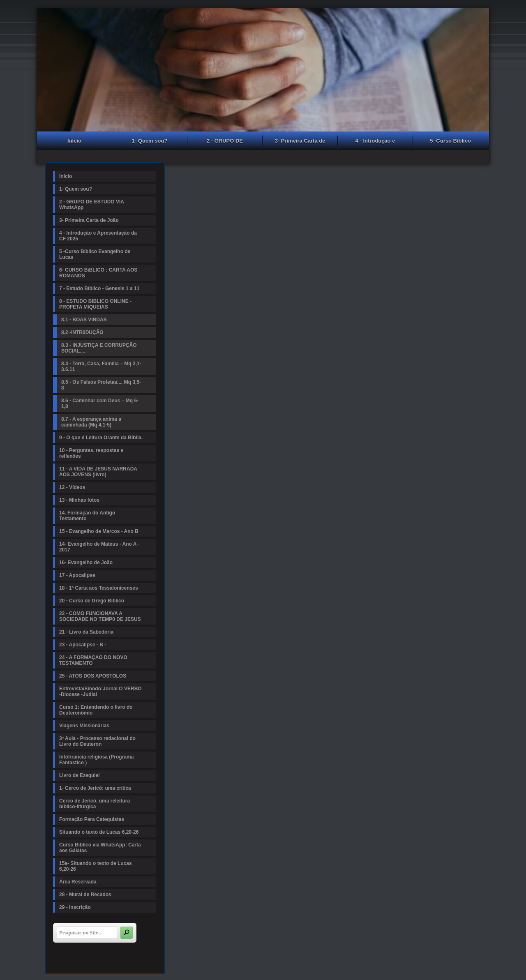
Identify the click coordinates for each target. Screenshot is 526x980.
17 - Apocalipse (77, 575)
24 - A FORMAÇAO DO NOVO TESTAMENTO (93, 660)
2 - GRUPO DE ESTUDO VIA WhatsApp (225, 142)
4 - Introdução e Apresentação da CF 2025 (375, 142)
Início (74, 141)
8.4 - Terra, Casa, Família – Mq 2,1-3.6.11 (101, 367)
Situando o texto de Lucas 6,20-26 (99, 832)
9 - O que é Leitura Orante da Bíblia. (101, 438)
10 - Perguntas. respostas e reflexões (91, 453)
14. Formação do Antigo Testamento (87, 516)
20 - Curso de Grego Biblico (92, 601)
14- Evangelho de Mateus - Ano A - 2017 (99, 547)
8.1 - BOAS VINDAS (84, 320)
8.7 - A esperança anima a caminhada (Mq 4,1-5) (91, 422)
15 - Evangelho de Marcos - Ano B (99, 531)
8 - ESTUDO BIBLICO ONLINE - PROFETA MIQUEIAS (95, 304)
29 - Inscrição (75, 907)
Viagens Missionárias (84, 726)
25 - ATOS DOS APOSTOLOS (93, 676)
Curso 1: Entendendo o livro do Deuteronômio (96, 710)
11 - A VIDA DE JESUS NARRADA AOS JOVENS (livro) (98, 472)
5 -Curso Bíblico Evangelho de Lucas (450, 142)
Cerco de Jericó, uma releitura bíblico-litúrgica (95, 804)
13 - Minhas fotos (79, 500)
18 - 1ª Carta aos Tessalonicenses (99, 588)
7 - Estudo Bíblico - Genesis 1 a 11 (99, 288)
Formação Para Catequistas (92, 819)
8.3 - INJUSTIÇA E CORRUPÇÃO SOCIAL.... (99, 348)
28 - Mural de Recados (85, 895)
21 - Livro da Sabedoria (86, 632)
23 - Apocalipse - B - (83, 645)
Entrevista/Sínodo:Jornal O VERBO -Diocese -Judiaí (100, 692)
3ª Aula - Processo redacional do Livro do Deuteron (97, 741)
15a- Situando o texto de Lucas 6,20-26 (96, 866)
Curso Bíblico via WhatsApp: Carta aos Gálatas (100, 848)
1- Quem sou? (150, 141)
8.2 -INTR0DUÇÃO (82, 332)
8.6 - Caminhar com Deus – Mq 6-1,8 (100, 404)
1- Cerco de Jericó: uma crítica (95, 788)
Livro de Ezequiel (80, 775)
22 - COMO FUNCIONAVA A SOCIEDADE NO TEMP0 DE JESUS (100, 616)
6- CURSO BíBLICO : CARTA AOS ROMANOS (98, 273)
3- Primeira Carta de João (300, 142)
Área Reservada (78, 882)
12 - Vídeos (72, 487)
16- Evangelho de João (86, 563)
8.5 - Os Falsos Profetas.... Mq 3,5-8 (101, 385)
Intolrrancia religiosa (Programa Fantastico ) (96, 760)
